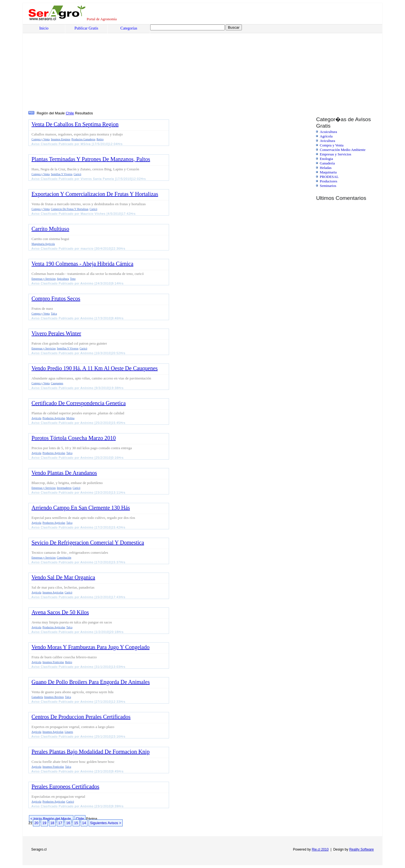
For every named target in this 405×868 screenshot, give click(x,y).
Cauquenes (57, 383)
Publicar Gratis (86, 28)
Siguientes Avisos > (106, 823)
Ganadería (327, 163)
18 (52, 823)
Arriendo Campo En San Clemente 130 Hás (81, 508)
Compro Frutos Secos (56, 299)
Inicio (44, 28)
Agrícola (326, 136)
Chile (70, 113)
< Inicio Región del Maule (51, 819)
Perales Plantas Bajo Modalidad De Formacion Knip (91, 752)
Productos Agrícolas (54, 418)
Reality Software (362, 849)
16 (68, 823)
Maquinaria (328, 172)
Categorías (129, 28)
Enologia (326, 159)
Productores (328, 181)
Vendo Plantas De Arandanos (64, 473)
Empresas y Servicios (336, 154)
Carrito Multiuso (50, 229)
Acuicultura (328, 132)
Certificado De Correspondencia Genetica (79, 403)
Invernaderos (64, 488)
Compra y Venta (332, 145)
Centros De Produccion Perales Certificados (81, 717)
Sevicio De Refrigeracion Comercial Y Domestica (88, 542)
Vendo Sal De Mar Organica (63, 577)
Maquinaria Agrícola (43, 244)
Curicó (77, 174)
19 (44, 823)
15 (76, 823)
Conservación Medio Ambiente (343, 150)
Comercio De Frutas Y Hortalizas (70, 209)
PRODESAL (329, 177)
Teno (73, 279)
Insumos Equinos (61, 139)
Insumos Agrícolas (53, 592)
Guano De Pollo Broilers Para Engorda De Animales (91, 682)
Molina (70, 418)
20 (36, 823)
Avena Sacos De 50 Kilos (60, 612)
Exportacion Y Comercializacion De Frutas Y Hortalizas (95, 194)
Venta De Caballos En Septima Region (75, 124)
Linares (69, 732)
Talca (54, 314)
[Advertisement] (199, 68)
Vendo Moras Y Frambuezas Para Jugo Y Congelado (91, 647)
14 (84, 823)
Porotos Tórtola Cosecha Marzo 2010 (74, 438)
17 (60, 823)
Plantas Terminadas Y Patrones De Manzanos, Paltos (91, 159)
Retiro (100, 139)
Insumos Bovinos (54, 697)
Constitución (64, 558)
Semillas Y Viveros (62, 174)
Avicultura (328, 141)
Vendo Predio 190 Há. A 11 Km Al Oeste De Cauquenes (95, 368)
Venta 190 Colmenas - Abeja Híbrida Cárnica (82, 264)
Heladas (326, 168)
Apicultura (63, 279)
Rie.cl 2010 (320, 849)
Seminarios (328, 186)
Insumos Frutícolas (53, 662)
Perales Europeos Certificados (65, 786)
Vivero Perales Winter (56, 333)
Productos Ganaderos (83, 139)
